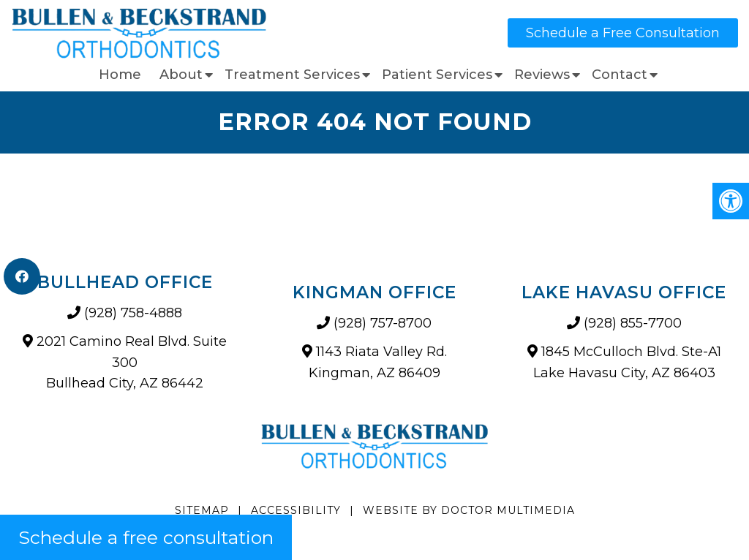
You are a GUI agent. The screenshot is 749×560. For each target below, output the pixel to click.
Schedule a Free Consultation (623, 33)
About (181, 75)
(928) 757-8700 (383, 323)
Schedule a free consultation (146, 537)
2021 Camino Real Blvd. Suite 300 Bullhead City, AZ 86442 (132, 363)
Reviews (542, 75)
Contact (620, 75)
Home (120, 75)
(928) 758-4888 (133, 313)
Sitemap (202, 510)
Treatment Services (292, 75)
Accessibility (296, 510)
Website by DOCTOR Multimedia (469, 510)
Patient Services (437, 75)
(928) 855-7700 (633, 323)
